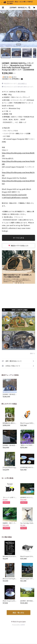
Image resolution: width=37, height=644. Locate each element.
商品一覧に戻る (19, 613)
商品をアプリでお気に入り (18, 246)
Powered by (18, 625)
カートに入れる (19, 238)
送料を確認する (22, 84)
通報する (33, 353)
